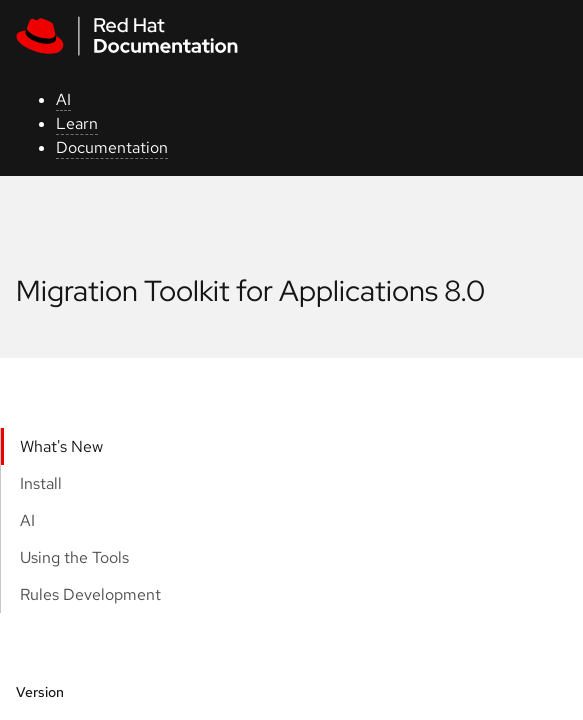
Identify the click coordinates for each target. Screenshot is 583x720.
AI (63, 99)
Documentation (112, 147)
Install (41, 483)
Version (40, 692)
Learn (77, 123)
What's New (61, 446)
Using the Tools (74, 557)
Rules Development (90, 594)
